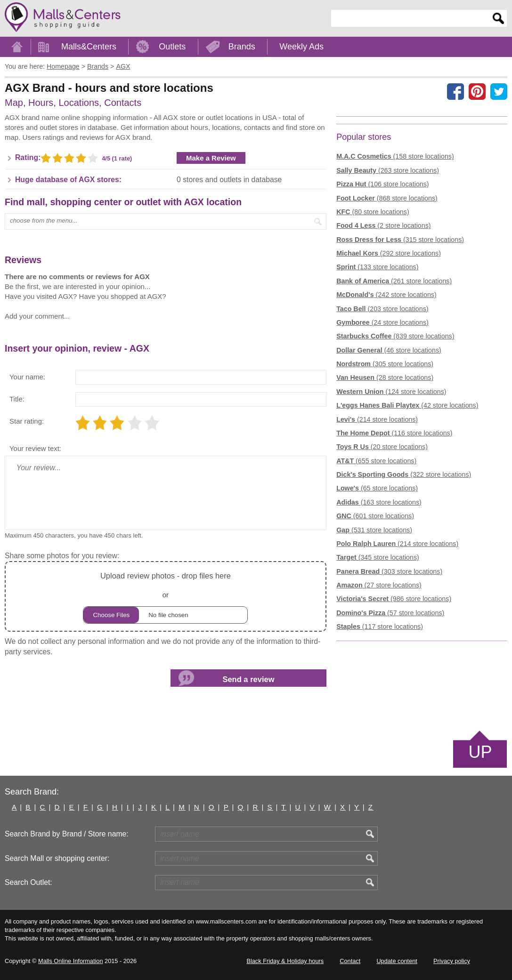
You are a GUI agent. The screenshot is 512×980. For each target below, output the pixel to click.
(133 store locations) (377, 267)
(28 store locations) (385, 378)
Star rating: (27, 421)
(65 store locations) (377, 488)
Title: (17, 399)
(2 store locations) (383, 225)
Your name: (27, 377)
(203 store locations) (382, 309)
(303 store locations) (389, 571)
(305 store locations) (385, 364)
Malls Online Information (70, 961)
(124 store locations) (391, 392)
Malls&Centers (89, 47)
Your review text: (35, 448)
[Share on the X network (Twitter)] (499, 91)
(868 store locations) (387, 198)
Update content (397, 961)
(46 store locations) (389, 350)
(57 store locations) (390, 613)
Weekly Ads (301, 47)
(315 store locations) (400, 240)
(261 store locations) (394, 281)
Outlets (172, 47)
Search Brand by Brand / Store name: (67, 834)
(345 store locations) (378, 557)
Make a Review (211, 158)
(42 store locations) (407, 405)
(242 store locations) (386, 295)
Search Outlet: (28, 882)
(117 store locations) (380, 627)
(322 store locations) (404, 474)
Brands (242, 47)
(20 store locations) (382, 447)
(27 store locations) (379, 585)
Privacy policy (452, 961)
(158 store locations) (395, 156)
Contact (350, 961)
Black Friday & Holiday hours (285, 961)
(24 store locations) (382, 322)
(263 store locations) (388, 170)
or (165, 597)
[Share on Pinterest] (477, 91)
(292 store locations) (389, 253)
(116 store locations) (394, 433)
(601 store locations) (375, 516)
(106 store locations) (382, 184)
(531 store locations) (374, 530)
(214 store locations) (377, 419)
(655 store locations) (376, 461)
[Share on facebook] (455, 91)
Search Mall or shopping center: (57, 858)
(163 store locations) (379, 502)
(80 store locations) (373, 212)
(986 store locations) (394, 599)
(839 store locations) (395, 336)
